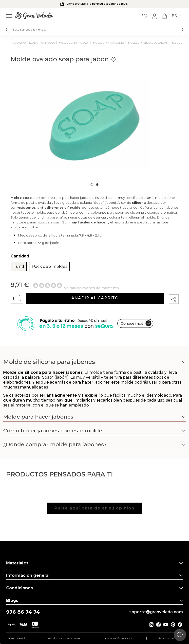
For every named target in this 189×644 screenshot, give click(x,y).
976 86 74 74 (23, 612)
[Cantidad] (17, 298)
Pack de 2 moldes (50, 267)
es (177, 16)
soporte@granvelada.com (156, 612)
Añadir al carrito (95, 298)
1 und (19, 267)
